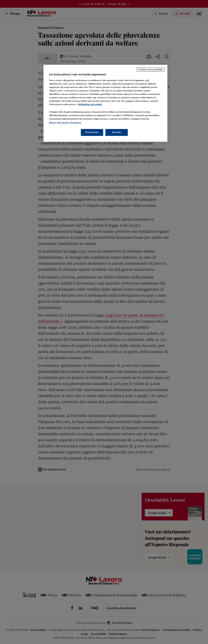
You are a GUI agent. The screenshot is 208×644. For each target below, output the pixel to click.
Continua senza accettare (151, 69)
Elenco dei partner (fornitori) (65, 123)
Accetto (117, 132)
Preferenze (92, 132)
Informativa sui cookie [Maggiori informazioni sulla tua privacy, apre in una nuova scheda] (90, 104)
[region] (105, 103)
